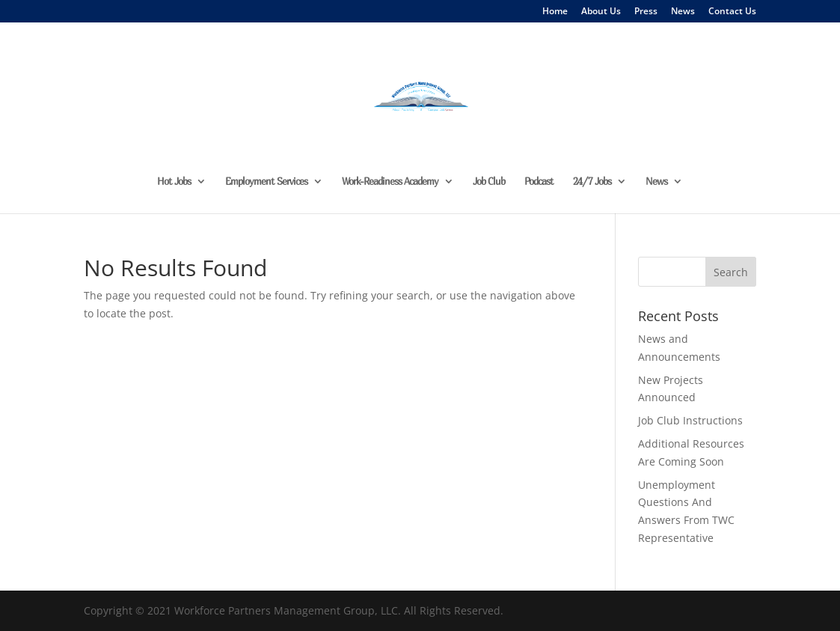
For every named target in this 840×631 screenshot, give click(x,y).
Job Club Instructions (690, 420)
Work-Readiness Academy (390, 182)
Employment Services (266, 182)
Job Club (489, 182)
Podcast (539, 182)
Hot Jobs (174, 182)
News (683, 12)
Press (646, 12)
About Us (601, 12)
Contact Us (732, 12)
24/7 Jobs (592, 182)
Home (555, 12)
